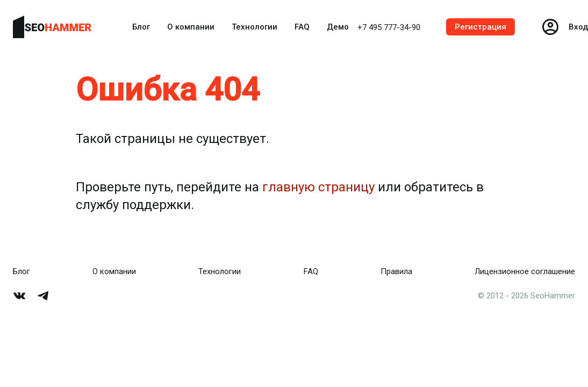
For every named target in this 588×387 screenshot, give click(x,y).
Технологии (254, 27)
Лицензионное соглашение (525, 271)
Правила (396, 271)
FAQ (302, 27)
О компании (191, 27)
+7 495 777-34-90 (389, 27)
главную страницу (318, 187)
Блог (141, 27)
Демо (338, 27)
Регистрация (481, 27)
